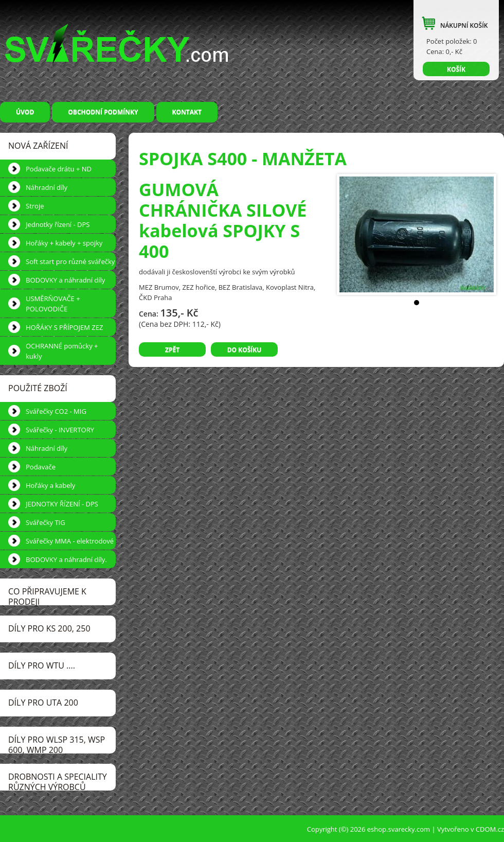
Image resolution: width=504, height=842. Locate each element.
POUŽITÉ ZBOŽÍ (38, 388)
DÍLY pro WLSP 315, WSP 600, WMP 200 (57, 744)
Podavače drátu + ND (59, 169)
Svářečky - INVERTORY (60, 430)
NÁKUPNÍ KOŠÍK (464, 25)
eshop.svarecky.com (399, 829)
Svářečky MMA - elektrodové (70, 541)
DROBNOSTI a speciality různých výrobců (58, 781)
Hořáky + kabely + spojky (64, 243)
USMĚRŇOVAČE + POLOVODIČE (53, 304)
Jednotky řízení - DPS (58, 224)
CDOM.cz (490, 829)
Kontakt (187, 112)
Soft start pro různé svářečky (70, 261)
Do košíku (245, 350)
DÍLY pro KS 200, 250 (49, 628)
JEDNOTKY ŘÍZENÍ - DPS (62, 504)
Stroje (35, 206)
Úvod (25, 112)
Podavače (41, 467)
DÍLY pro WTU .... (42, 665)
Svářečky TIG (46, 522)
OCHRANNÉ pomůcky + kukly (62, 351)
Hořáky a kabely (50, 485)
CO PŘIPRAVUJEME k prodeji (47, 595)
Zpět (172, 350)
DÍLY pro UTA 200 (43, 703)
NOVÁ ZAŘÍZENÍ (38, 146)
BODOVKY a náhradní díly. (66, 559)
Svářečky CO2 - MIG (56, 411)
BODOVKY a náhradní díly (65, 280)
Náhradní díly (47, 187)
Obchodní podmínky (103, 112)
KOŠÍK (456, 69)
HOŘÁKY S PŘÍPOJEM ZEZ (64, 327)
